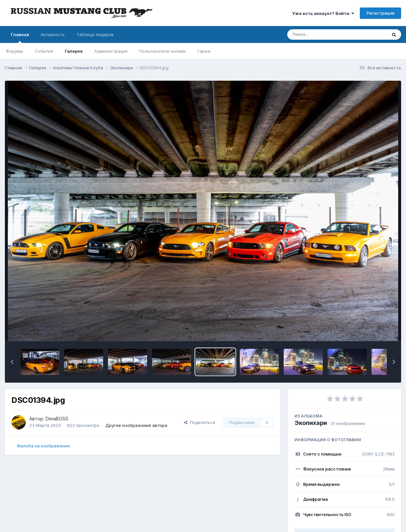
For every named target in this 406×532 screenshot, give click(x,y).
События (44, 51)
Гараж (204, 51)
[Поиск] (325, 34)
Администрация (111, 51)
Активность (53, 34)
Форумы (14, 51)
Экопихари (311, 423)
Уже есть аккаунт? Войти (323, 13)
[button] (12, 362)
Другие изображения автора (136, 425)
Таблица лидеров (95, 34)
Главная (20, 37)
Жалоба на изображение (43, 446)
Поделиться (199, 422)
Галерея (74, 51)
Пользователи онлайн (162, 51)
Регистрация (380, 13)
